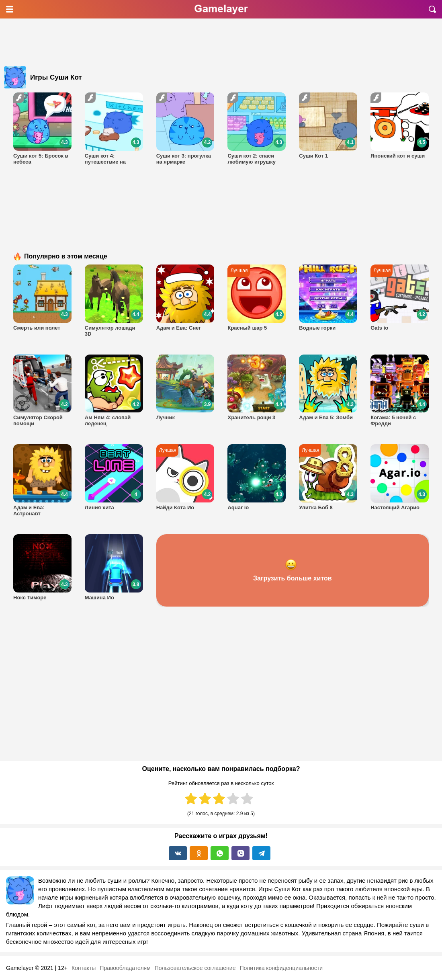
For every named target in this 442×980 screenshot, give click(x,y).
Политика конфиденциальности (281, 968)
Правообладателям (125, 968)
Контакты (84, 968)
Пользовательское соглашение (195, 968)
